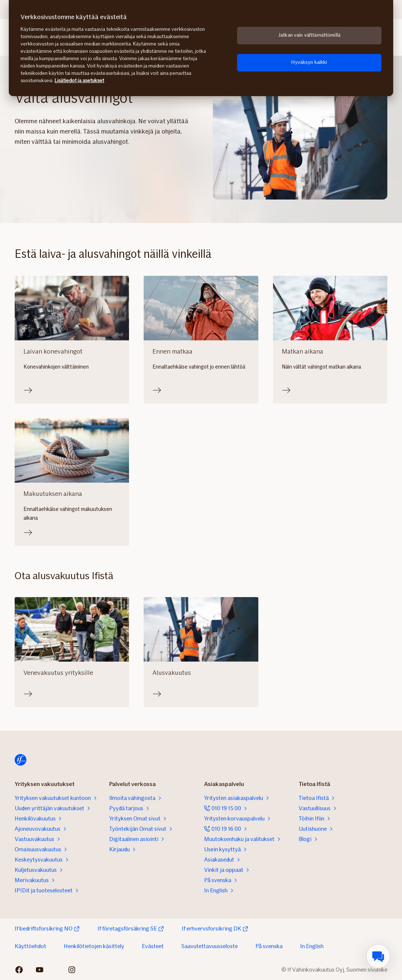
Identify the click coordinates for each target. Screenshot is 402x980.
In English (312, 946)
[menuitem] (378, 956)
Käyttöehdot (30, 946)
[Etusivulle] (21, 760)
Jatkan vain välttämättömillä (309, 35)
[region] (201, 48)
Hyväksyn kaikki (309, 62)
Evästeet (153, 946)
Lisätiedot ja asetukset (79, 81)
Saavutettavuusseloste (210, 946)
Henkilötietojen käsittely (94, 946)
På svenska (269, 946)
